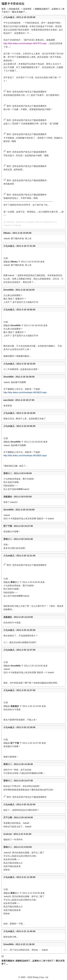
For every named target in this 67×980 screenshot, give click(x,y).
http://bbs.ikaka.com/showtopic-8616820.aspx (25, 392)
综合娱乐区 (14, 9)
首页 (4, 9)
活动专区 (27, 9)
